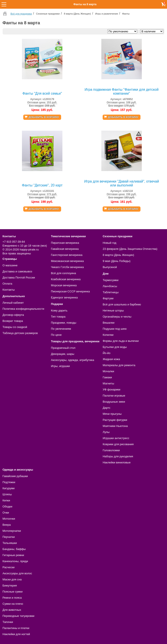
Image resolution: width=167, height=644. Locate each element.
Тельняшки (10, 543)
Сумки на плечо (13, 604)
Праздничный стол (63, 348)
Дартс (106, 408)
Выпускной (110, 267)
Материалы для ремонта (119, 365)
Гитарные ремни (13, 555)
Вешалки (109, 323)
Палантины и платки (16, 628)
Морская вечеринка (64, 285)
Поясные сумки (13, 592)
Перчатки (9, 537)
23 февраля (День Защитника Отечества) (130, 249)
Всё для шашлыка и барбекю (122, 304)
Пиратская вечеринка (65, 243)
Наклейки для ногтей (16, 634)
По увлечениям (61, 329)
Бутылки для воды (115, 347)
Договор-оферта (13, 315)
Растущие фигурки (115, 420)
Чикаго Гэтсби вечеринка (67, 267)
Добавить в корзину (44, 117)
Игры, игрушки (60, 366)
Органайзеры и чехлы (117, 317)
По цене (56, 335)
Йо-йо (106, 353)
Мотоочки (9, 519)
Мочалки (108, 371)
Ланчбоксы (110, 286)
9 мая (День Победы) (117, 261)
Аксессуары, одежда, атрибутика (72, 360)
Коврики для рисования (118, 444)
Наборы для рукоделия (118, 456)
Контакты (9, 290)
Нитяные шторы (113, 310)
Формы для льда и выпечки (121, 341)
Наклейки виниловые (117, 462)
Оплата (8, 284)
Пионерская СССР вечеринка (70, 291)
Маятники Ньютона (115, 426)
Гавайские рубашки (15, 476)
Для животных (12, 610)
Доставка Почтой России (19, 278)
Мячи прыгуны (112, 414)
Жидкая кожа (111, 359)
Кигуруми (9, 488)
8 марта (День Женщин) (118, 255)
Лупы (106, 432)
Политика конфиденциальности (23, 309)
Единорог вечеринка (64, 297)
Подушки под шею (115, 329)
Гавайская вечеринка (65, 249)
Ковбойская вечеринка (66, 279)
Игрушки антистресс (116, 438)
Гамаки (107, 377)
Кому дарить (59, 310)
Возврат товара (13, 321)
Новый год (109, 243)
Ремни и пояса (12, 598)
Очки (6, 513)
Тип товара (58, 317)
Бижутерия (10, 586)
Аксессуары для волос (17, 573)
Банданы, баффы (14, 549)
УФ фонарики (111, 390)
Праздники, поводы (63, 323)
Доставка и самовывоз (17, 271)
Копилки (108, 335)
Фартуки (108, 298)
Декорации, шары (63, 354)
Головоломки (111, 450)
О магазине (10, 265)
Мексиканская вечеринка (67, 261)
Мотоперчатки (12, 531)
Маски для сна (12, 579)
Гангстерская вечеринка (67, 255)
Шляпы (7, 494)
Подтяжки (9, 482)
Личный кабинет (13, 303)
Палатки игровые (114, 396)
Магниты (108, 383)
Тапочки (8, 622)
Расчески (9, 567)
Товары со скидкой (15, 327)
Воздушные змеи (114, 402)
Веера (7, 525)
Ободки (8, 506)
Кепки (6, 500)
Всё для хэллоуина (63, 273)
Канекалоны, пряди (15, 561)
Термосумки (111, 280)
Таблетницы (111, 292)
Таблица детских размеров (20, 333)
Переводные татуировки (19, 616)
